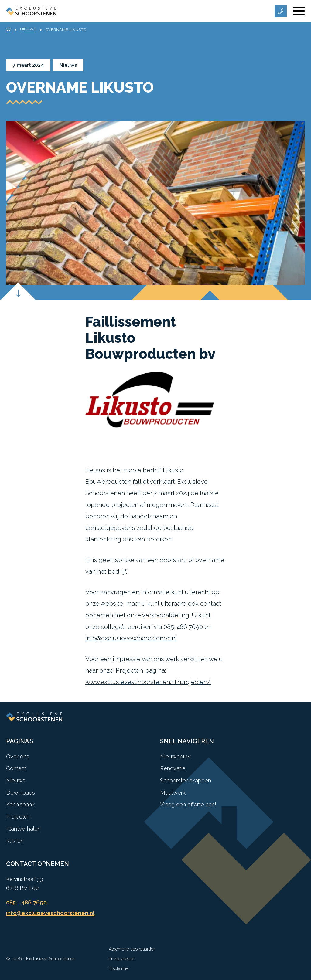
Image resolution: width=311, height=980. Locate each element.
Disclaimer (119, 968)
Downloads (21, 793)
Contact (16, 768)
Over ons (18, 756)
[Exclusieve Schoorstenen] (31, 11)
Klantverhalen (23, 829)
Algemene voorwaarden (132, 949)
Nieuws (28, 29)
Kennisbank (20, 804)
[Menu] (299, 11)
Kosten (15, 841)
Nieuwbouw (175, 756)
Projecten (18, 817)
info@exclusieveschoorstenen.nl (131, 638)
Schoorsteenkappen (186, 780)
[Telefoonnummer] (281, 11)
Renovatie (173, 768)
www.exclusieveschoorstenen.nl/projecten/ (148, 682)
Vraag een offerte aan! (188, 804)
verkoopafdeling (166, 615)
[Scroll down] (18, 300)
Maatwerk (173, 793)
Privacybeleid (122, 959)
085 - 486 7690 (26, 902)
